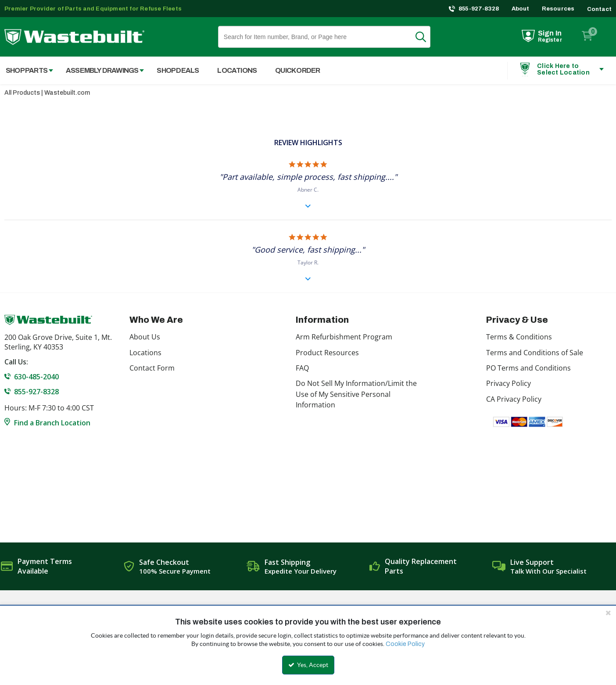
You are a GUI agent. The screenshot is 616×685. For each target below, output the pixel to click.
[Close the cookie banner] (608, 613)
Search (426, 37)
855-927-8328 (479, 9)
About (521, 9)
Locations (145, 353)
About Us (145, 337)
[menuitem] (100, 70)
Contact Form (152, 368)
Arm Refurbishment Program (344, 337)
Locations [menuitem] (237, 70)
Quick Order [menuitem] (297, 70)
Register (550, 40)
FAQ (302, 368)
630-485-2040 (36, 377)
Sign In (550, 33)
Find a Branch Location (52, 423)
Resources (558, 9)
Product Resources (327, 353)
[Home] (74, 37)
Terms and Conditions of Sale (535, 353)
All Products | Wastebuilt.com (47, 93)
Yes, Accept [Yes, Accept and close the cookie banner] (308, 665)
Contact (599, 9)
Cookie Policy (405, 644)
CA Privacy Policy (514, 399)
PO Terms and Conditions (528, 368)
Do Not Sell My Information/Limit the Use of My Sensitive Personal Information (356, 394)
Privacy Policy (509, 383)
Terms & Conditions (519, 337)
